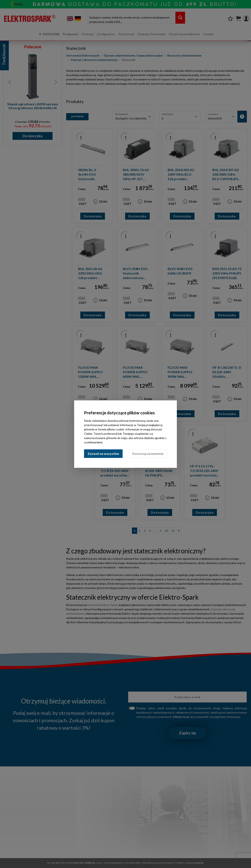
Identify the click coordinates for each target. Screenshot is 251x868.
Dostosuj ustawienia (148, 454)
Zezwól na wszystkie (103, 454)
